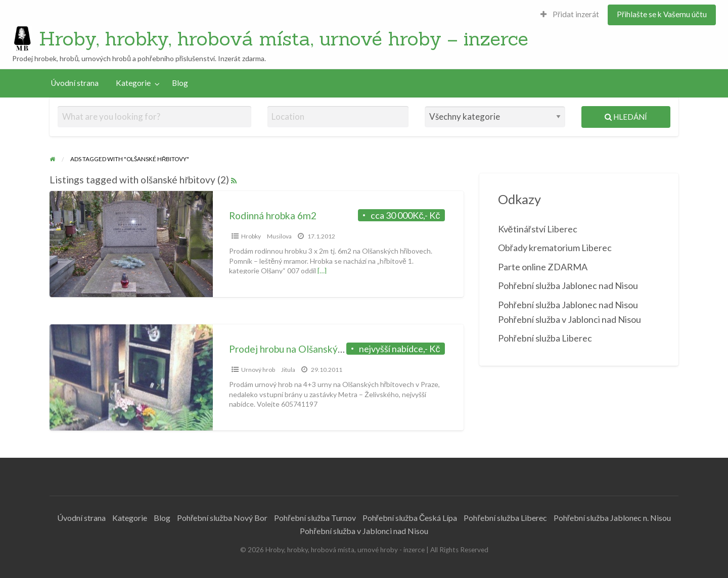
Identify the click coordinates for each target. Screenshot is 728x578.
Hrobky (251, 236)
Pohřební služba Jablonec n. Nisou (612, 518)
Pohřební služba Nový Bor (222, 518)
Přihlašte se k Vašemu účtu (662, 14)
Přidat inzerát (570, 14)
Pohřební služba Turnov (315, 518)
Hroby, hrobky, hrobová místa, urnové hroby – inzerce (284, 38)
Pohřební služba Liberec (545, 338)
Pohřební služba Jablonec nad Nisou (568, 285)
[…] (322, 271)
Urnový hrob (258, 370)
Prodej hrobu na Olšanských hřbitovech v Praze (329, 349)
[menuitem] (570, 15)
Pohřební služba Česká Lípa (410, 518)
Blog (180, 83)
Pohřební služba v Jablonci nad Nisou (364, 531)
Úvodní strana (75, 83)
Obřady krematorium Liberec (555, 248)
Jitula (288, 370)
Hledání (626, 117)
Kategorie (133, 83)
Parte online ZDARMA (543, 267)
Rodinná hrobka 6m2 (273, 215)
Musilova (279, 236)
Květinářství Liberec (538, 229)
